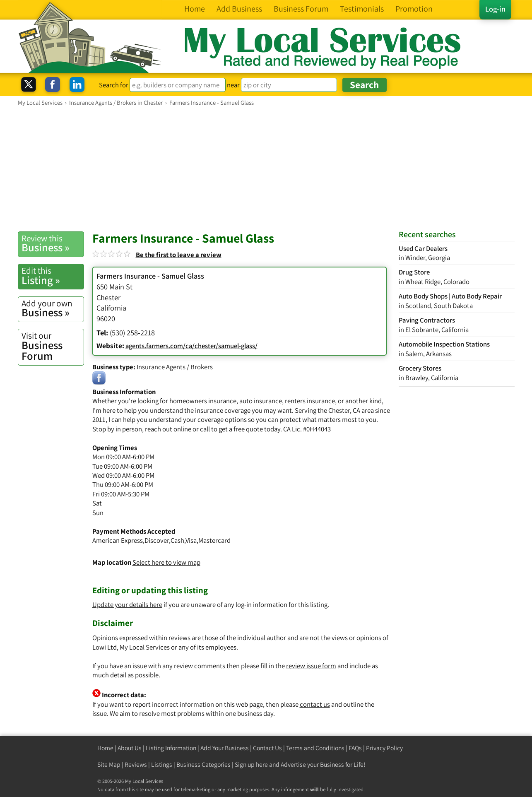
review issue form (311, 666)
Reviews (136, 764)
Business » (53, 243)
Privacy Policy (384, 748)
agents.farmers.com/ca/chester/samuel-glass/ (191, 346)
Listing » (53, 276)
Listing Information (171, 748)
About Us (130, 748)
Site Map (109, 764)
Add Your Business (225, 748)
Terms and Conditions (315, 748)
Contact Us (267, 748)
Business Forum (53, 346)
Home (105, 748)
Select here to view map (166, 562)
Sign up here (251, 764)
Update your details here (127, 604)
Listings (162, 764)
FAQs (355, 748)
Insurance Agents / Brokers (175, 367)
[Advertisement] (266, 169)
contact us (315, 704)
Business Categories (203, 764)
